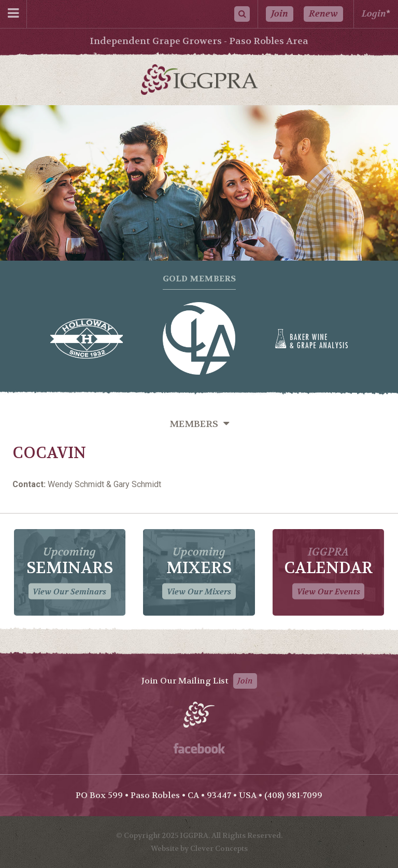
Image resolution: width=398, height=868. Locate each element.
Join (280, 14)
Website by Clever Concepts (199, 848)
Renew (323, 14)
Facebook (199, 748)
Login (374, 14)
